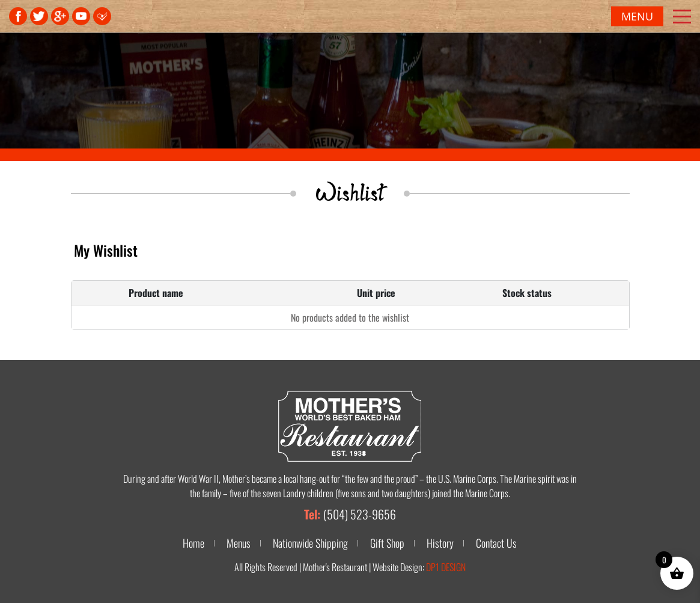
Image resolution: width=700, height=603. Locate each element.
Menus (239, 543)
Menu (637, 16)
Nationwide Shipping (310, 543)
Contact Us (496, 543)
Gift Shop (387, 543)
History (440, 543)
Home (193, 543)
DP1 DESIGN (446, 567)
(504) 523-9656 (360, 514)
